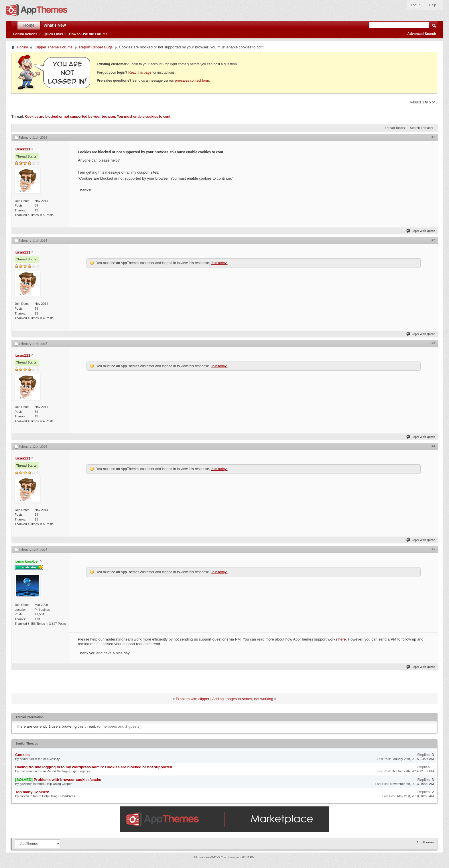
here (342, 639)
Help (433, 5)
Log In (416, 5)
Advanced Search (422, 34)
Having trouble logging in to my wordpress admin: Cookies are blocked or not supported (94, 767)
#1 (433, 137)
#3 (433, 343)
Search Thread (420, 128)
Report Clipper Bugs (96, 47)
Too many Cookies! (32, 792)
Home (29, 25)
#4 (433, 446)
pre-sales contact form (192, 80)
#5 (433, 549)
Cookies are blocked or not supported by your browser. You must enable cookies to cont (98, 116)
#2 (433, 240)
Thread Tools (394, 128)
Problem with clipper (193, 699)
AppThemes (425, 842)
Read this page (140, 72)
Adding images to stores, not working (243, 699)
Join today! (219, 263)
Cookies (22, 755)
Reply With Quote (421, 231)
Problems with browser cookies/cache (68, 780)
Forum (23, 47)
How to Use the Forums (88, 34)
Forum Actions (25, 34)
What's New (55, 25)
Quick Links (53, 34)
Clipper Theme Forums (54, 47)
